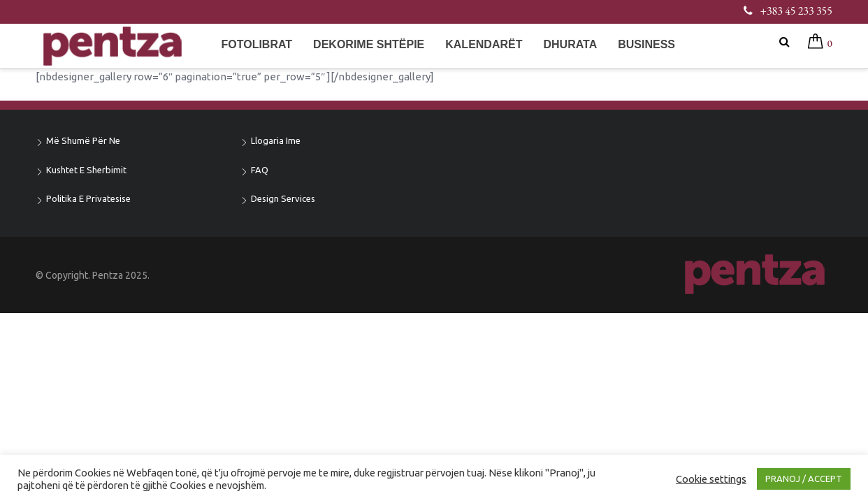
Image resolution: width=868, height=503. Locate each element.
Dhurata (570, 44)
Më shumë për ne (83, 140)
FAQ (260, 170)
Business (646, 44)
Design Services (283, 198)
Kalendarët (484, 44)
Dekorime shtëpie (369, 44)
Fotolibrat (256, 44)
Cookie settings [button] (711, 479)
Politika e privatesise (88, 198)
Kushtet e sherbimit (86, 170)
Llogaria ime (276, 140)
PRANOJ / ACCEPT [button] (804, 479)
